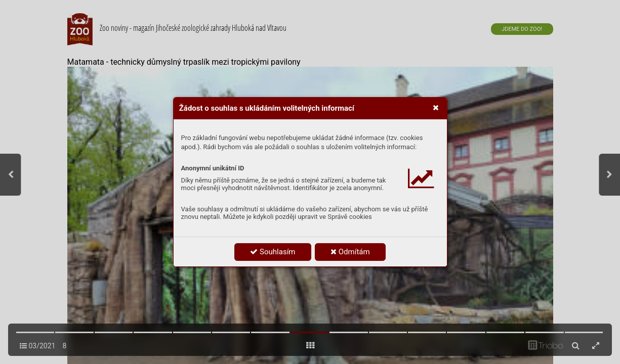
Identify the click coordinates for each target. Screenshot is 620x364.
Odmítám (350, 252)
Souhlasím (273, 252)
